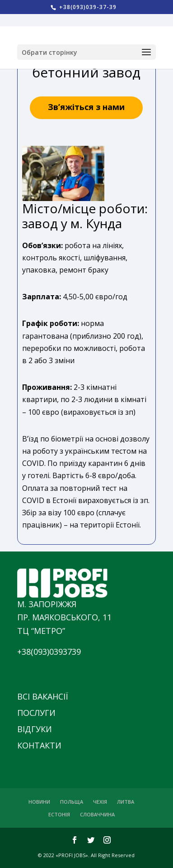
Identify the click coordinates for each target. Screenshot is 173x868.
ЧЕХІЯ (100, 802)
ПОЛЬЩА (72, 802)
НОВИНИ (39, 802)
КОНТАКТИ (39, 745)
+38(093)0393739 (49, 652)
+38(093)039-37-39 (87, 7)
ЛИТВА (126, 802)
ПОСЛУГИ (36, 713)
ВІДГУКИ (35, 729)
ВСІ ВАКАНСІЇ (43, 696)
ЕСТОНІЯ (59, 814)
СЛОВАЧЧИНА (97, 814)
